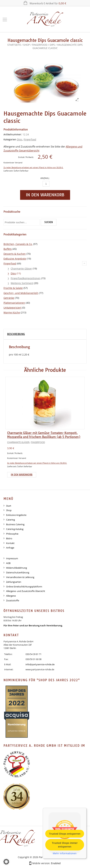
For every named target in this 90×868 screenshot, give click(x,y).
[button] (6, 862)
